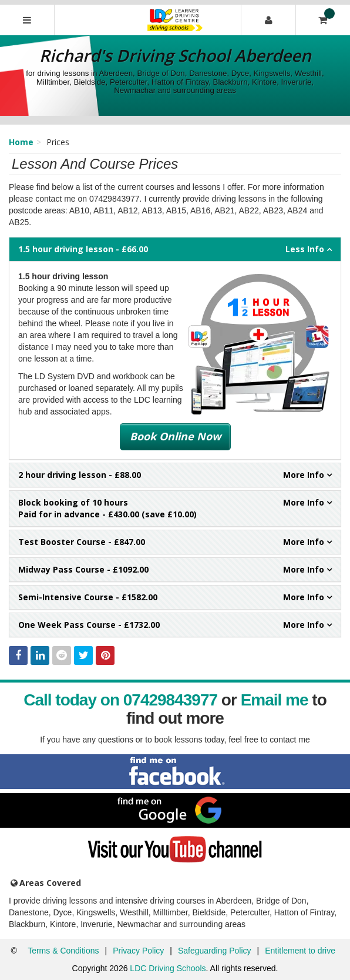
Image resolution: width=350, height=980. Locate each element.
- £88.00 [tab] (175, 475)
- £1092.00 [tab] (175, 570)
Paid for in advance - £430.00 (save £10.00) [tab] (175, 508)
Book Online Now (175, 436)
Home (21, 142)
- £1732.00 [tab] (175, 625)
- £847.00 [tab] (175, 542)
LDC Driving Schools (168, 968)
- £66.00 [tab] (175, 249)
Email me (275, 700)
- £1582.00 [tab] (175, 597)
